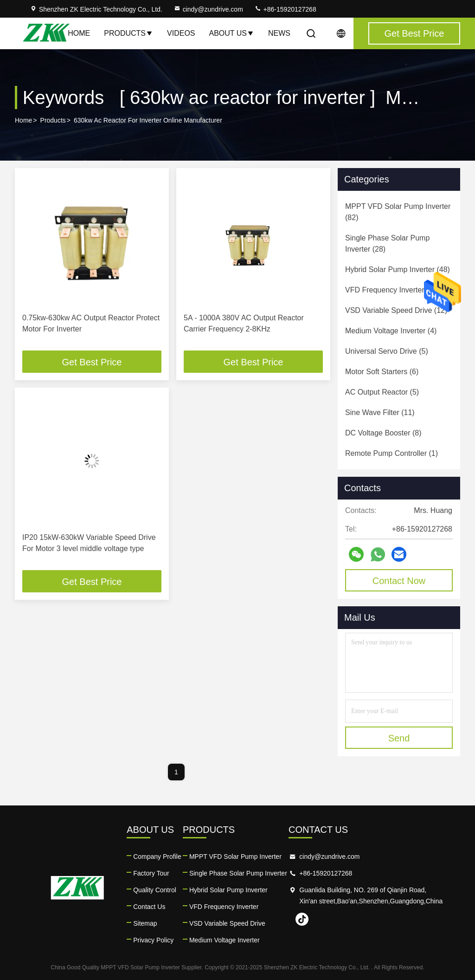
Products (128, 33)
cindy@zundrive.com (208, 9)
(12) (396, 310)
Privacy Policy (153, 940)
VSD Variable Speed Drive (227, 923)
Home (79, 33)
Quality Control (155, 890)
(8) (383, 433)
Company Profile (157, 857)
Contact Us (149, 907)
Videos (181, 33)
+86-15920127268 (285, 9)
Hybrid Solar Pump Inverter (228, 890)
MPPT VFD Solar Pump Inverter (235, 857)
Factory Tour (151, 873)
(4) (391, 331)
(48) (398, 269)
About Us (232, 33)
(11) (380, 412)
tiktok (302, 919)
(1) (392, 453)
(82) (398, 212)
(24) (392, 290)
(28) (387, 243)
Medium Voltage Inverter (225, 940)
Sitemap (145, 923)
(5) (387, 351)
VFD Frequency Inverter (224, 907)
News (279, 33)
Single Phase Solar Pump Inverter (238, 873)
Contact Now (399, 581)
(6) (382, 372)
